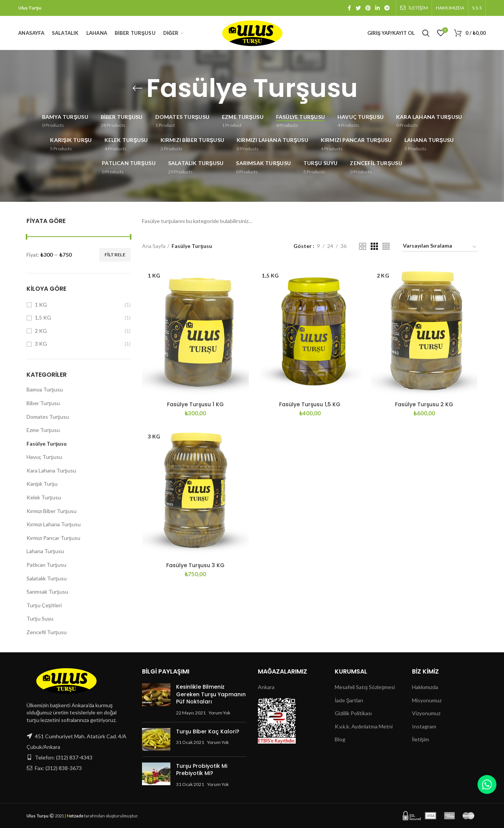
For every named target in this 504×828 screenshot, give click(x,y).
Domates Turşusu (48, 417)
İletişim (421, 739)
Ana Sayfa (154, 246)
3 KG (41, 344)
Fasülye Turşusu (47, 444)
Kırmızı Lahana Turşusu (54, 524)
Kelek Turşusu (44, 497)
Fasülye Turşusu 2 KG (424, 404)
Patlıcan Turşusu (46, 565)
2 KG (41, 331)
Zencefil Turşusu (47, 632)
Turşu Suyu (40, 618)
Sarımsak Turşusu (47, 592)
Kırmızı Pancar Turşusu (53, 538)
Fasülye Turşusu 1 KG (195, 404)
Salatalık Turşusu (47, 578)
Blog (340, 739)
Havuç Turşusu (44, 457)
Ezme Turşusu (43, 430)
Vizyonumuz (426, 713)
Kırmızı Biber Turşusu (51, 511)
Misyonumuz (427, 700)
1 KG (41, 305)
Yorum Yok (219, 713)
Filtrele (115, 255)
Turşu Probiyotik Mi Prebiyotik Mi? (202, 770)
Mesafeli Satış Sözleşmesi (365, 687)
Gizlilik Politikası (353, 713)
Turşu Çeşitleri (44, 605)
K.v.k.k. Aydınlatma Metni (364, 726)
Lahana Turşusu (45, 551)
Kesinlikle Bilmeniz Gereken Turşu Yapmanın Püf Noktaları (211, 694)
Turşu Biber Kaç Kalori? (208, 731)
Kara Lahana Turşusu (51, 470)
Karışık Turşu (42, 484)
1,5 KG (43, 317)
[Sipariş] (440, 247)
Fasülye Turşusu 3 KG (195, 565)
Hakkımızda (425, 687)
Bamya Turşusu (45, 389)
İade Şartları (349, 700)
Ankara (266, 687)
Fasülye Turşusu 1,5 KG (310, 404)
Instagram (424, 726)
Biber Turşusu (43, 403)
